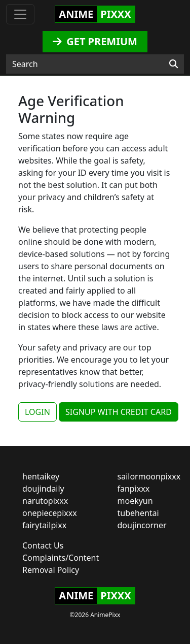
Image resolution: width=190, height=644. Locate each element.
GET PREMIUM (95, 41)
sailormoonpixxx (149, 476)
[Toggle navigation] (20, 14)
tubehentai (138, 513)
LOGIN (37, 412)
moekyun (135, 501)
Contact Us (43, 545)
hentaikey (41, 476)
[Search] (174, 64)
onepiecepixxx (50, 513)
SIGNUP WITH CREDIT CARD (119, 412)
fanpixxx (134, 489)
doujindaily (43, 489)
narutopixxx (45, 501)
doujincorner (142, 525)
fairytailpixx (44, 525)
